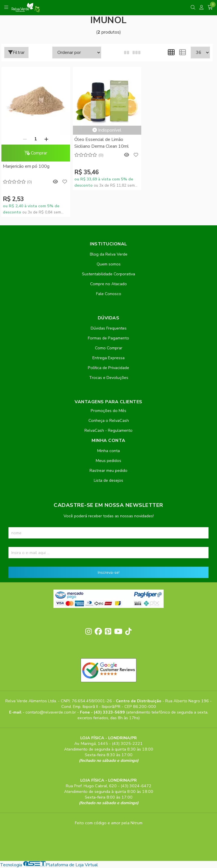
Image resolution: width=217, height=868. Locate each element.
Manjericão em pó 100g (26, 166)
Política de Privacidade (108, 368)
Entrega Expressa (108, 358)
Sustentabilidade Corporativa (108, 274)
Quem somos (109, 264)
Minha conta (108, 451)
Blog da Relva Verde (109, 254)
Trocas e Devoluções (109, 378)
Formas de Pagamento (108, 338)
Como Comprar (109, 348)
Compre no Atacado (108, 284)
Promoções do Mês (108, 411)
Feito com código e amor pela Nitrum (109, 823)
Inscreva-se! (109, 572)
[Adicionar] (46, 139)
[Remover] (25, 139)
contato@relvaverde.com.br (51, 712)
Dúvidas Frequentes (109, 328)
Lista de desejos (108, 480)
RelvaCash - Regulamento (108, 430)
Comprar (36, 153)
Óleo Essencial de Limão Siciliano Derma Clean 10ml (102, 143)
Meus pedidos (108, 461)
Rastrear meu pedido (108, 470)
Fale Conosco (109, 294)
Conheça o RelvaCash (109, 420)
